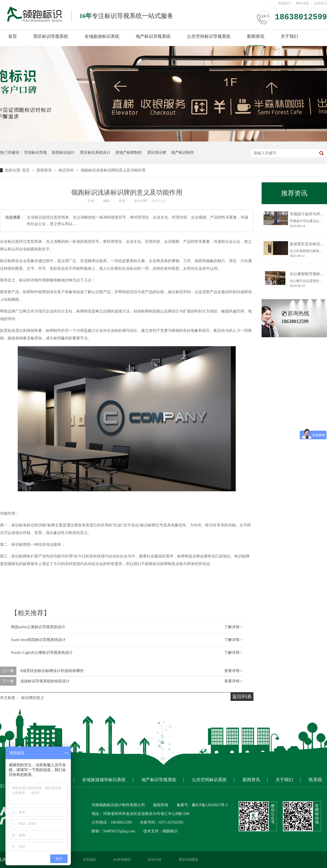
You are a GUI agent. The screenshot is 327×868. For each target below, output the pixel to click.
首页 (13, 36)
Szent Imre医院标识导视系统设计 (38, 640)
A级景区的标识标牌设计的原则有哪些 (52, 671)
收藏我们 (284, 3)
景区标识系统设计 (95, 153)
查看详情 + (233, 671)
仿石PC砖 (155, 860)
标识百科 (67, 170)
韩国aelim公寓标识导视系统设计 (38, 627)
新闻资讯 (256, 36)
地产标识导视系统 (153, 36)
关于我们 (289, 36)
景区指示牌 (157, 153)
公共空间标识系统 (209, 780)
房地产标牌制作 (129, 153)
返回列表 (242, 697)
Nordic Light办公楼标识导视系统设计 (42, 653)
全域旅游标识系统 (102, 36)
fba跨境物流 (122, 860)
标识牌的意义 (33, 698)
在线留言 (320, 3)
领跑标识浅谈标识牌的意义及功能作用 (113, 170)
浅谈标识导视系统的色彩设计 (45, 681)
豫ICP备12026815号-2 (210, 805)
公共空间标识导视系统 (209, 36)
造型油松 (90, 860)
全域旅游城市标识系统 (104, 780)
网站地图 (302, 3)
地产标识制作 (183, 153)
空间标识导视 (35, 153)
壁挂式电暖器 (189, 860)
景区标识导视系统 (51, 36)
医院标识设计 (63, 153)
